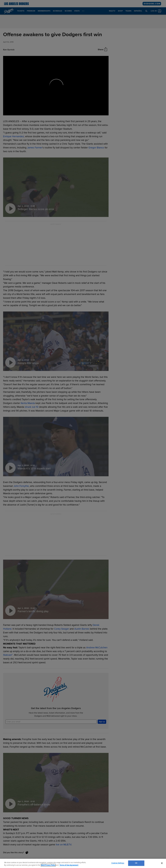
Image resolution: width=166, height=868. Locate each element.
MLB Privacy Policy (48, 865)
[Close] (162, 863)
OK (136, 863)
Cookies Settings (118, 863)
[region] (83, 863)
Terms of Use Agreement (69, 865)
